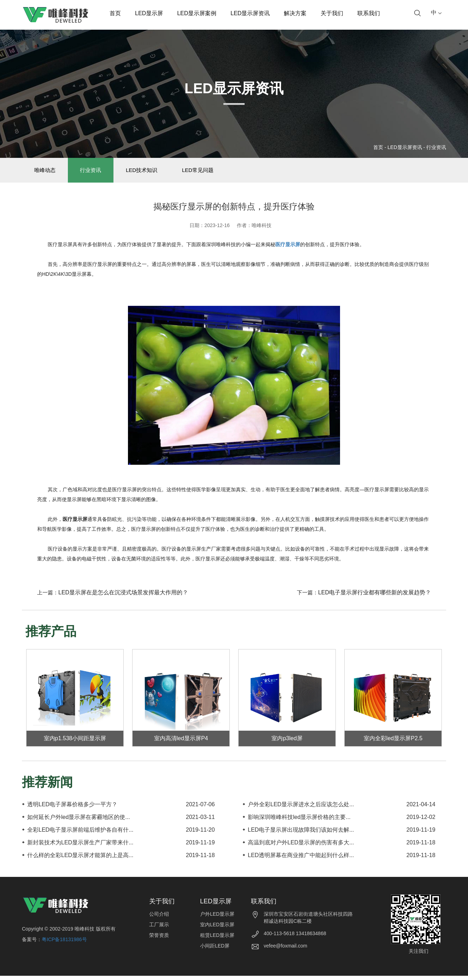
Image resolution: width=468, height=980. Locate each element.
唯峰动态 (47, 172)
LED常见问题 (213, 172)
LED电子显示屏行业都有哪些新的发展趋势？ (375, 597)
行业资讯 (436, 147)
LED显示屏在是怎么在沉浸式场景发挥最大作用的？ (123, 597)
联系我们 (369, 13)
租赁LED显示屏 (217, 939)
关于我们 (332, 13)
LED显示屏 (149, 13)
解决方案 (295, 13)
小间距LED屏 (215, 950)
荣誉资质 (159, 939)
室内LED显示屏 (217, 929)
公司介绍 (159, 918)
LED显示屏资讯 (250, 13)
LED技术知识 (153, 172)
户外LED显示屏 (217, 918)
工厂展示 (159, 929)
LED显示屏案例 (197, 13)
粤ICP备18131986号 (64, 944)
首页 (115, 13)
